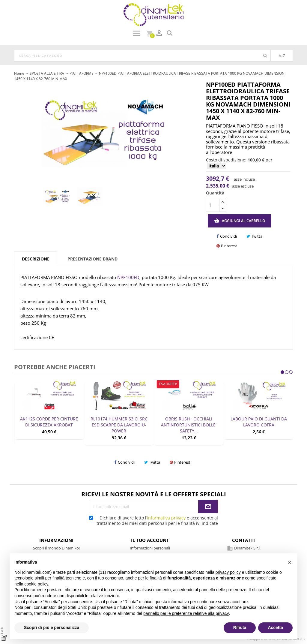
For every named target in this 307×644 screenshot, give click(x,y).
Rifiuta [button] (240, 627)
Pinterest (227, 246)
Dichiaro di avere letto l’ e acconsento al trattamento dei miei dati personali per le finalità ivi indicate (153, 520)
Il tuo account (150, 540)
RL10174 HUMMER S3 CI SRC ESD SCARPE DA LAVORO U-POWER (119, 425)
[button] (290, 562)
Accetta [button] (275, 627)
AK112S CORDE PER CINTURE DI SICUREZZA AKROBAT (49, 422)
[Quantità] (213, 205)
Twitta (254, 236)
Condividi (227, 236)
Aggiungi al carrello (240, 221)
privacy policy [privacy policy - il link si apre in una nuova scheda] (228, 572)
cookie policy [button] (36, 584)
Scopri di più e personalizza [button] (52, 627)
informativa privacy (166, 518)
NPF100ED (128, 277)
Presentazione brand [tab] (92, 259)
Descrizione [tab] (36, 259)
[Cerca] (142, 56)
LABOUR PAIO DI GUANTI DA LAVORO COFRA (259, 422)
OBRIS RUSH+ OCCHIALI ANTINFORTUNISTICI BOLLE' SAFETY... (189, 425)
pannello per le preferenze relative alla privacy (186, 613)
